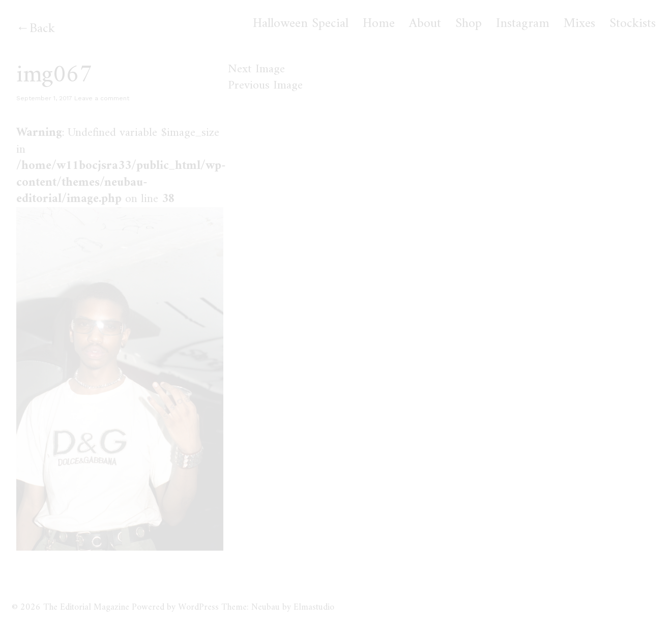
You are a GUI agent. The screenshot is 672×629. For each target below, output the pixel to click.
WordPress (198, 607)
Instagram (523, 24)
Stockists (633, 24)
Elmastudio (314, 607)
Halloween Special (301, 24)
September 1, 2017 (44, 98)
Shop (469, 24)
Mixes (579, 24)
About (425, 24)
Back (42, 29)
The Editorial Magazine (86, 607)
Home (379, 24)
